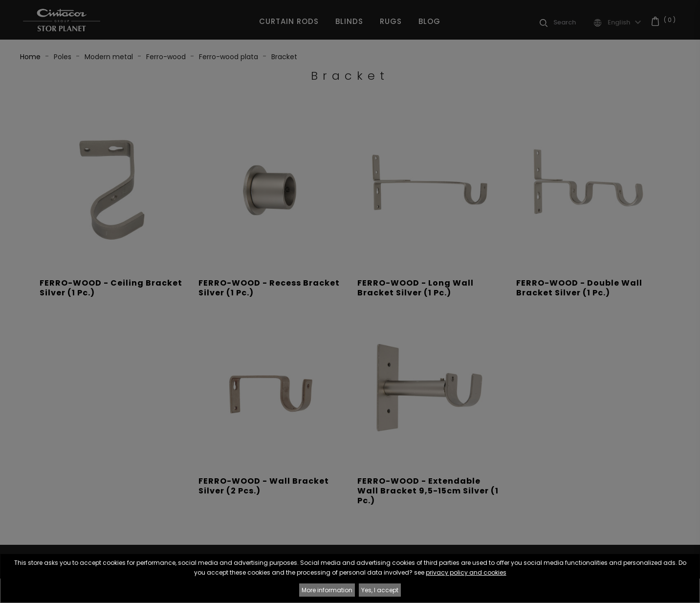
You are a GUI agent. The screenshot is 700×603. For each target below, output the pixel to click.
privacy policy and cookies (466, 572)
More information (327, 590)
